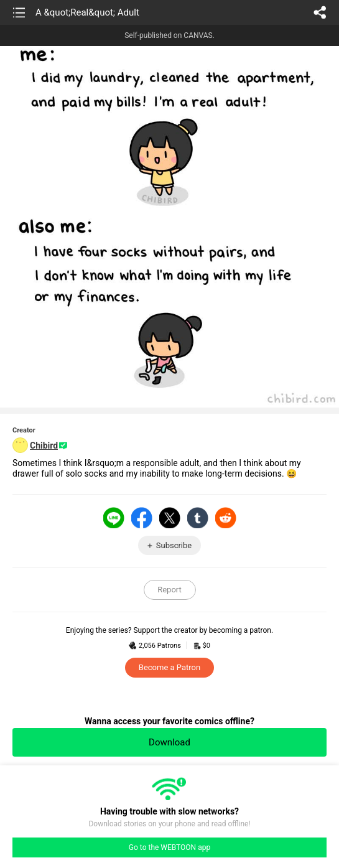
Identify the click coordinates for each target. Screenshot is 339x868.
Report (169, 590)
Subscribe (174, 545)
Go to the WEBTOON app (169, 847)
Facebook (142, 518)
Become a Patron (169, 667)
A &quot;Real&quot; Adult (87, 12)
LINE (114, 518)
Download (169, 742)
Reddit (226, 518)
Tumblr (198, 518)
